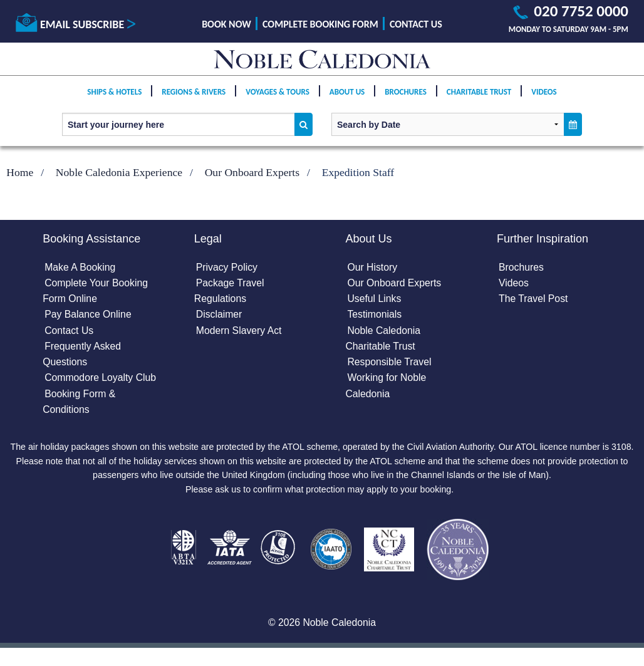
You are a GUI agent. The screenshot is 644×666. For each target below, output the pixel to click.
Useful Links (374, 299)
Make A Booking (80, 267)
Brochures (406, 101)
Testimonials (375, 315)
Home (20, 172)
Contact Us (416, 24)
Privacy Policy (227, 267)
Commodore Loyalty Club (101, 379)
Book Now (226, 24)
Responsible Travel (390, 364)
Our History (372, 267)
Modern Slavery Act (240, 331)
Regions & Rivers (194, 101)
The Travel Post (534, 299)
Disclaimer (220, 315)
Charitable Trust (479, 101)
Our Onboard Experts (252, 172)
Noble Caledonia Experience (119, 172)
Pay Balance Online (89, 315)
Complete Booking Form (320, 24)
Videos (544, 101)
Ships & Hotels (114, 101)
